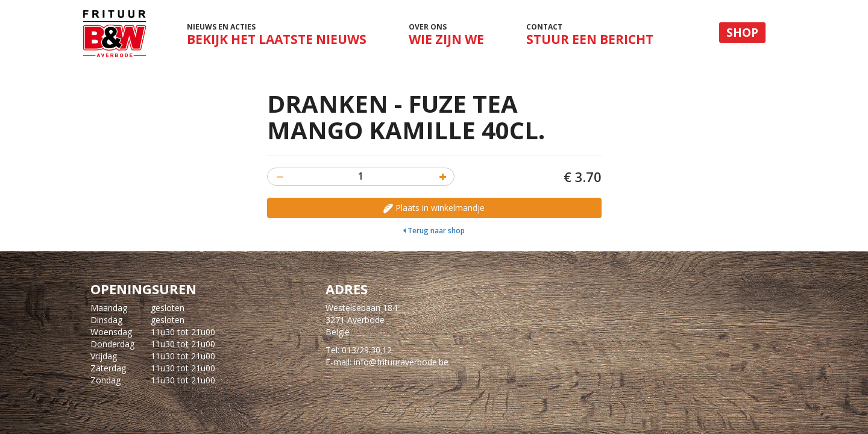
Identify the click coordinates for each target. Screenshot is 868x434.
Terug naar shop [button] (434, 231)
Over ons (446, 35)
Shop (742, 33)
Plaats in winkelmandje (434, 208)
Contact (590, 35)
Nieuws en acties (276, 38)
